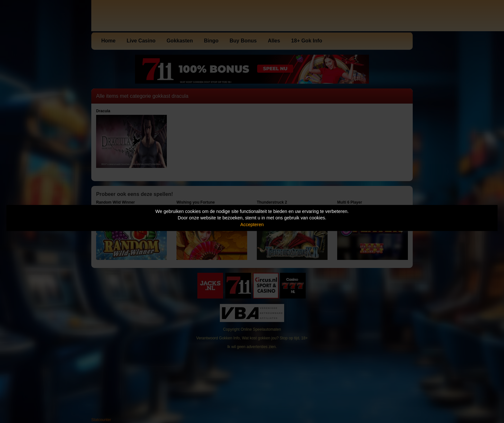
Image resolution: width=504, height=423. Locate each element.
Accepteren (252, 225)
